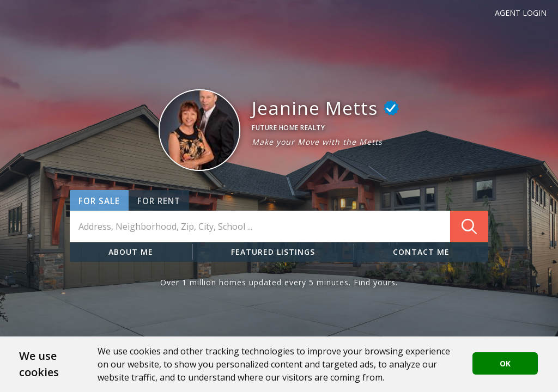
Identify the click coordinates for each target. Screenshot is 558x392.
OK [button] (505, 363)
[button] (199, 130)
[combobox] (279, 226)
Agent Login (521, 13)
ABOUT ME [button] (131, 252)
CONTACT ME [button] (421, 252)
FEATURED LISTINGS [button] (273, 252)
